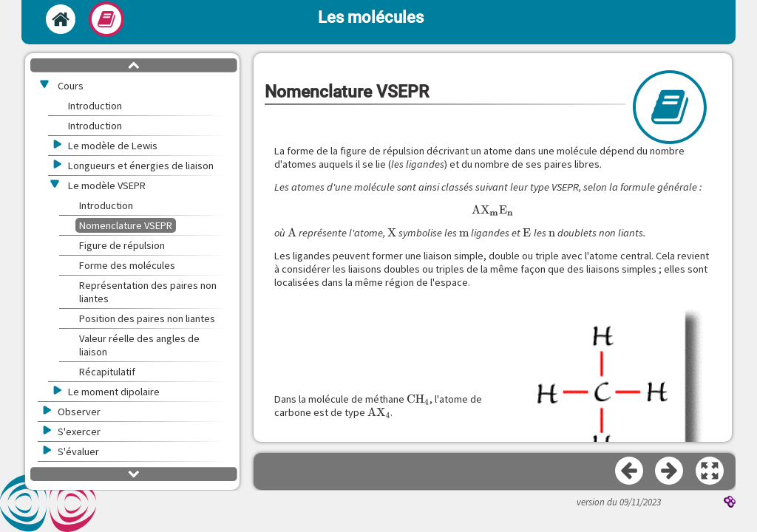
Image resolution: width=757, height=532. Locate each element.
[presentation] (493, 210)
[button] (710, 471)
